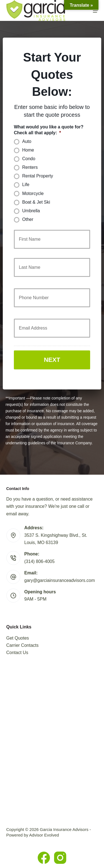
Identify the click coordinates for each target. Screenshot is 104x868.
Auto (27, 141)
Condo (29, 159)
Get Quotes (18, 638)
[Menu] (95, 11)
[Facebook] (44, 858)
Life (26, 185)
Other (28, 219)
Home (28, 150)
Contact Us (17, 653)
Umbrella (31, 211)
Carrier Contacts (22, 645)
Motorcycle (33, 193)
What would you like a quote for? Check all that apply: (49, 130)
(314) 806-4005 (40, 561)
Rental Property (38, 176)
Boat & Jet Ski (36, 202)
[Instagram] (60, 858)
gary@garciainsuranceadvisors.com (60, 580)
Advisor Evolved (44, 835)
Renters (30, 167)
